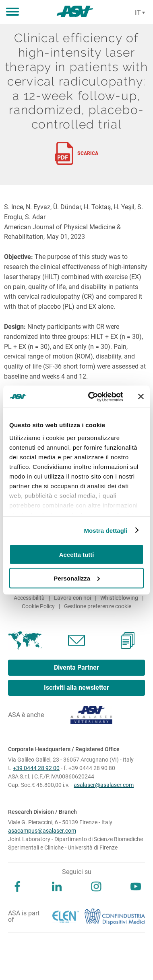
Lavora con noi (72, 598)
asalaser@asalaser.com (104, 785)
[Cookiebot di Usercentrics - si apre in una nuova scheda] (92, 397)
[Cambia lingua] (139, 13)
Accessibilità (29, 598)
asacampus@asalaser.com (42, 831)
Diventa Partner (76, 667)
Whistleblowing (119, 598)
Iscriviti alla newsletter (76, 688)
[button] (12, 12)
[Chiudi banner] (141, 397)
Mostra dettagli (105, 530)
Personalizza (77, 578)
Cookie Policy (38, 606)
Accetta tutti (77, 555)
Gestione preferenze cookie (98, 606)
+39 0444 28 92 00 (36, 768)
